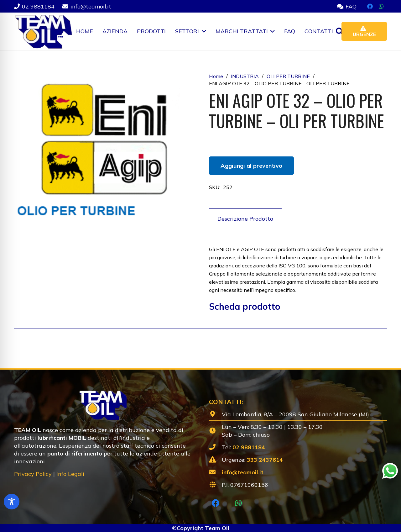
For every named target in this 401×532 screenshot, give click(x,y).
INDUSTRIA (245, 76)
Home (216, 76)
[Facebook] (370, 6)
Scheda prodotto (245, 306)
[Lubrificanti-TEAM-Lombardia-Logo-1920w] (43, 31)
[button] (203, 31)
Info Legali (70, 474)
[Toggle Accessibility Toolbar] (12, 502)
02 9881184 (249, 447)
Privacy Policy (33, 474)
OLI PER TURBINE (288, 76)
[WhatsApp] (381, 6)
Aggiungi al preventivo (251, 166)
